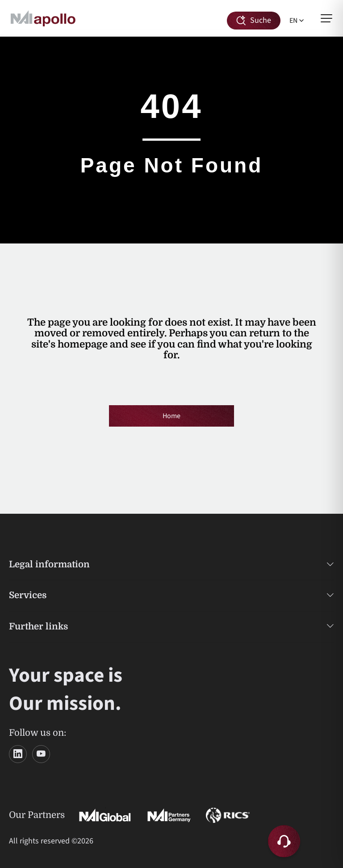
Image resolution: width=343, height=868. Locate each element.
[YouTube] (41, 754)
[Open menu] (326, 18)
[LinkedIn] (18, 754)
